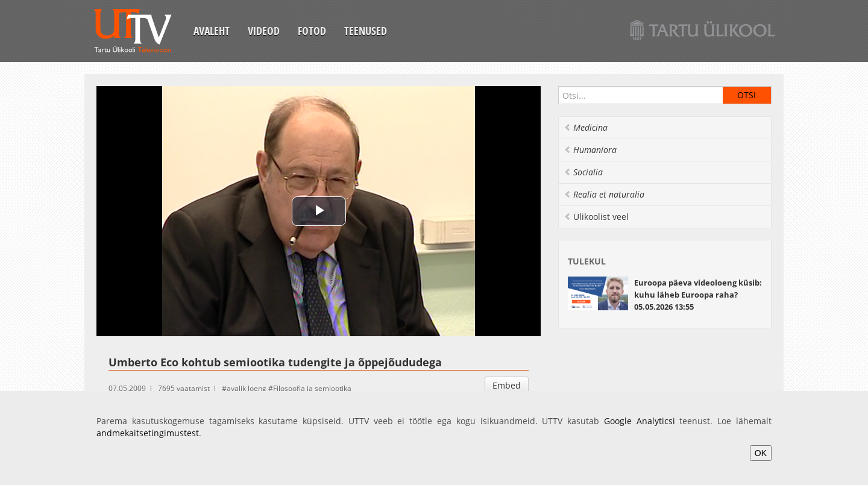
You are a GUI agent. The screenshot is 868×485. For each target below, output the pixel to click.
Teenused (366, 31)
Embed (507, 385)
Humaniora (590, 150)
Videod (264, 31)
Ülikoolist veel (596, 217)
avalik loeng (247, 388)
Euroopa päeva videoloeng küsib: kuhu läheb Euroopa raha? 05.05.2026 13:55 (698, 295)
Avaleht (212, 31)
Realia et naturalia (604, 194)
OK (761, 453)
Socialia (583, 172)
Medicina (586, 127)
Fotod (312, 31)
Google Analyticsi (640, 421)
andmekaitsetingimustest (148, 433)
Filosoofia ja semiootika (312, 388)
